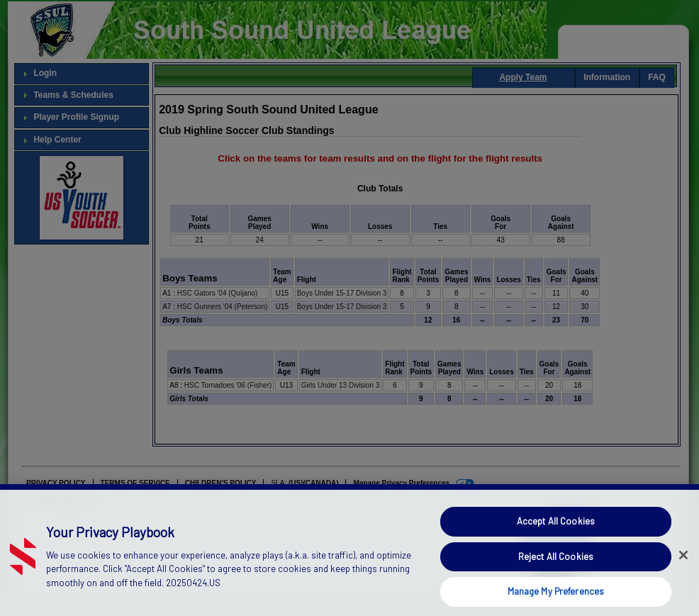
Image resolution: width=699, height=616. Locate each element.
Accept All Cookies (556, 534)
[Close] (683, 569)
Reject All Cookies (556, 569)
